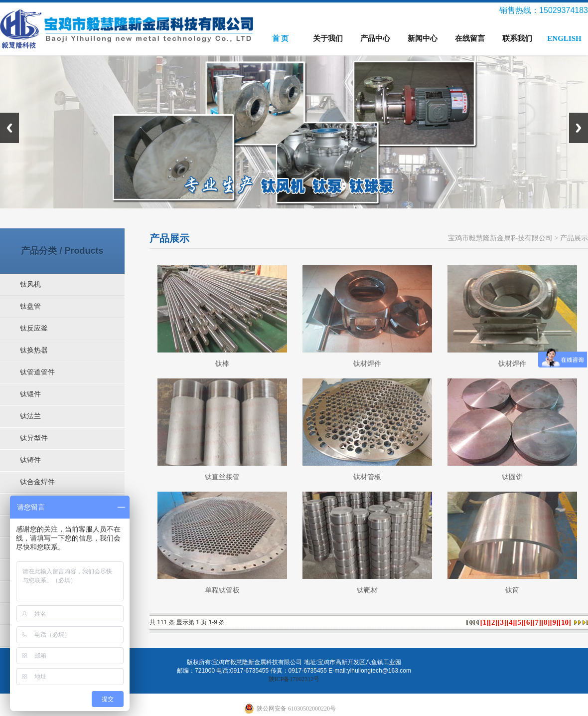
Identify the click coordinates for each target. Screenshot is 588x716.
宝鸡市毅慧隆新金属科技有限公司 (500, 238)
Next (579, 128)
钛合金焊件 (37, 482)
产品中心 (375, 38)
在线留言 (470, 38)
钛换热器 (34, 350)
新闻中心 (423, 38)
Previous (9, 128)
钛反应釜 (34, 328)
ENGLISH (564, 38)
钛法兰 (30, 416)
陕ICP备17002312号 (294, 679)
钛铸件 (30, 460)
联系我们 (517, 38)
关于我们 (328, 38)
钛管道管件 (37, 372)
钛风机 (30, 284)
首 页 (281, 38)
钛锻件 (30, 394)
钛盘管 (30, 306)
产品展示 (574, 238)
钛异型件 (34, 438)
